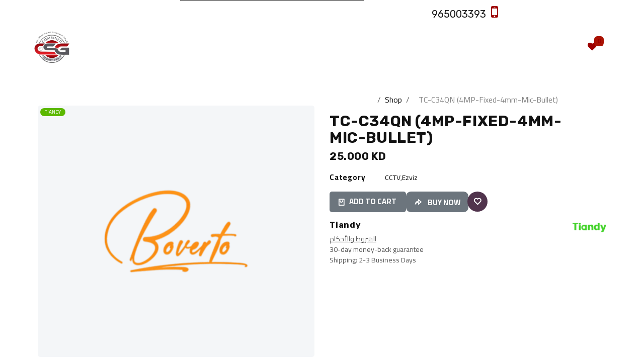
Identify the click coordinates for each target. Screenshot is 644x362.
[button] (601, 132)
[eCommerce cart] (562, 47)
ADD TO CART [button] (368, 201)
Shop (393, 100)
